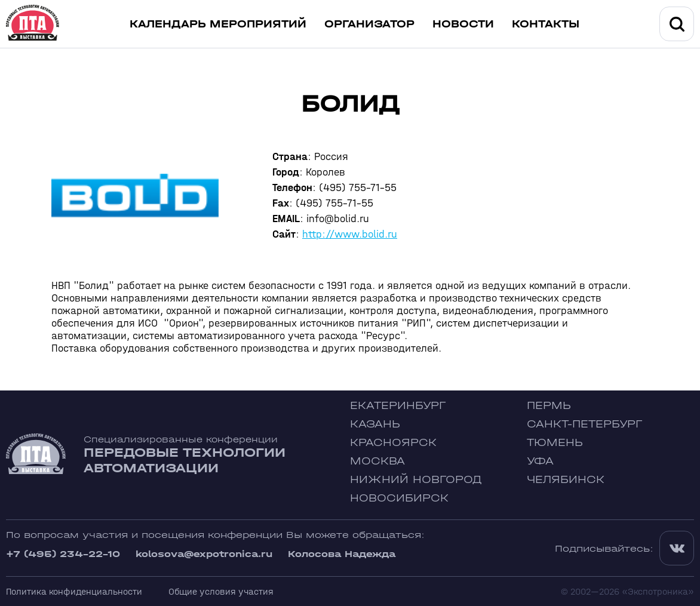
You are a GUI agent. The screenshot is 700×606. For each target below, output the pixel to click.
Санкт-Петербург (584, 424)
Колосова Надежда (342, 554)
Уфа (540, 461)
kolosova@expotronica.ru (204, 554)
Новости (463, 24)
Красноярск (393, 443)
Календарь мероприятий (218, 24)
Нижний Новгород (416, 480)
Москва (377, 461)
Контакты (546, 24)
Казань (375, 424)
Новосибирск (399, 498)
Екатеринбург (398, 406)
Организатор (369, 24)
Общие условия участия (221, 591)
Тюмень (555, 443)
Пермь (549, 406)
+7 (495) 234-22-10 (63, 554)
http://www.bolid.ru (350, 234)
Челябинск (566, 480)
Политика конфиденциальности (74, 591)
